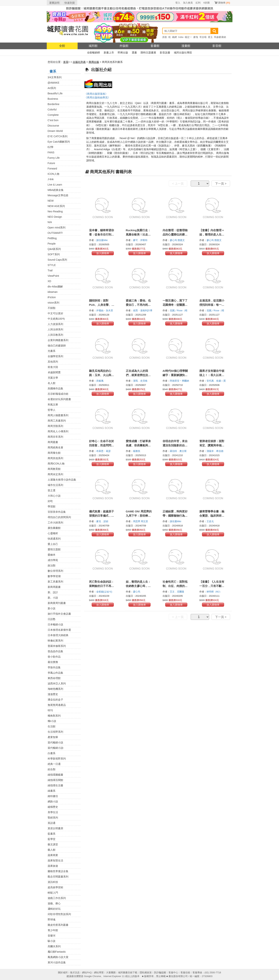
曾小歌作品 (54, 657)
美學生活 (53, 812)
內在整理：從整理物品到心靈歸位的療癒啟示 (175, 234)
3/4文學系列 (55, 77)
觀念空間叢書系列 (58, 877)
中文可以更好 (55, 313)
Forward (52, 169)
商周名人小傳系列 (58, 431)
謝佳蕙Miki (102, 240)
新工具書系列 (55, 582)
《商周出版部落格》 (96, 94)
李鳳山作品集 (55, 673)
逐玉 (210, 37)
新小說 (52, 608)
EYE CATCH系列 (58, 136)
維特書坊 (53, 796)
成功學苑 (53, 560)
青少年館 (53, 930)
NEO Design (55, 217)
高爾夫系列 (54, 946)
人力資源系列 (55, 324)
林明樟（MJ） (215, 592)
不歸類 (52, 308)
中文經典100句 (56, 319)
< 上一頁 (178, 184)
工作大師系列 (55, 523)
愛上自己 (53, 544)
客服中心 (173, 973)
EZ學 (51, 147)
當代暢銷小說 (55, 742)
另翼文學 (53, 378)
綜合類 (52, 769)
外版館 (124, 46)
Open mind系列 (57, 228)
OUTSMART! (55, 233)
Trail (50, 270)
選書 (134, 53)
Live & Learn (55, 185)
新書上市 (109, 53)
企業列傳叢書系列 (58, 340)
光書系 (52, 351)
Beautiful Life (55, 93)
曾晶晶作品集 (55, 651)
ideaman (53, 292)
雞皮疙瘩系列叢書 (58, 925)
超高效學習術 (55, 887)
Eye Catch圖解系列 (59, 142)
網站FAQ (87, 973)
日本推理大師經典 (58, 635)
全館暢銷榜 (93, 53)
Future (51, 163)
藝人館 (52, 850)
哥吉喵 (203, 37)
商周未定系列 (55, 474)
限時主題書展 (148, 53)
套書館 (155, 46)
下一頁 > (221, 184)
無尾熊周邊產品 (57, 705)
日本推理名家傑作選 (59, 630)
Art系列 (52, 88)
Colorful (52, 110)
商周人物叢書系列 (58, 415)
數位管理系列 (55, 571)
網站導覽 (99, 973)
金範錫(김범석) (104, 592)
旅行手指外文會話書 (59, 614)
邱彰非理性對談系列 (59, 914)
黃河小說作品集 (57, 962)
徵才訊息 (75, 973)
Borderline (54, 104)
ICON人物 (53, 174)
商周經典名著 (55, 447)
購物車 (224, 3)
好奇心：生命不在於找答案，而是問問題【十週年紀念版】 (102, 445)
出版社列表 (79, 62)
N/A (50, 222)
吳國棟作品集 (55, 388)
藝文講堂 (53, 844)
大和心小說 (54, 496)
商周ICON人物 (56, 464)
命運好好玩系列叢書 (59, 399)
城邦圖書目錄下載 (128, 973)
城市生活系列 (55, 485)
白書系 (52, 753)
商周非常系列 (55, 437)
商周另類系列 (55, 426)
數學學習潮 (54, 576)
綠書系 (52, 791)
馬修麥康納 (220, 37)
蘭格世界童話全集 (58, 871)
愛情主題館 (54, 549)
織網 (174, 37)
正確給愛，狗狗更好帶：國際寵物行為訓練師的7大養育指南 (175, 516)
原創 (165, 37)
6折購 (206, 3)
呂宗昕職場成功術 (58, 394)
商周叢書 (53, 442)
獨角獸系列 (54, 716)
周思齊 (137, 521)
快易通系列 (54, 539)
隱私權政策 (146, 973)
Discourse (53, 126)
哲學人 (52, 410)
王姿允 (211, 521)
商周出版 (94, 62)
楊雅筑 (137, 451)
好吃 (50, 501)
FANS (51, 152)
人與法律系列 (55, 329)
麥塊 (196, 37)
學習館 (52, 506)
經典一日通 (54, 764)
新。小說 (53, 598)
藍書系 (52, 834)
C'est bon (53, 120)
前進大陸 (53, 367)
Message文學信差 (58, 195)
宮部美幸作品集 (57, 512)
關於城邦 (63, 973)
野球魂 (52, 920)
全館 (62, 46)
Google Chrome (93, 976)
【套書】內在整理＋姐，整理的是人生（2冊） (213, 234)
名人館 (52, 383)
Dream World (55, 131)
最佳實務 (53, 662)
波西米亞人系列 (57, 683)
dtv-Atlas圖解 (55, 287)
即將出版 (123, 53)
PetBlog (52, 238)
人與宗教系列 (55, 335)
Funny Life (54, 158)
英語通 (52, 823)
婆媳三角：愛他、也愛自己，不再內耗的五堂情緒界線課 (138, 305)
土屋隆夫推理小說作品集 (62, 480)
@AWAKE (54, 83)
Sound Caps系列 (57, 260)
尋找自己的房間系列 (59, 517)
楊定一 (188, 37)
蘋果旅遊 (53, 866)
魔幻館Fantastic (57, 952)
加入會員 (188, 3)
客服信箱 (185, 973)
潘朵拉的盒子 (55, 700)
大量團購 (111, 973)
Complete (53, 115)
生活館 (52, 726)
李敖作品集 (54, 667)
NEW (51, 201)
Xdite (181, 37)
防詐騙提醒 (160, 973)
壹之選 (52, 490)
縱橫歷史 (53, 807)
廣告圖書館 (54, 528)
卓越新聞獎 (54, 372)
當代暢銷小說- (56, 748)
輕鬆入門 (53, 893)
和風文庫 (53, 405)
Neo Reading (55, 211)
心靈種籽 (53, 533)
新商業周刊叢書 (57, 603)
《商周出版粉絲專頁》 (97, 97)
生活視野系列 (55, 732)
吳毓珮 (100, 381)
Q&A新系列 (54, 249)
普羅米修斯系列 (57, 646)
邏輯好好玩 (54, 909)
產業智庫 (53, 737)
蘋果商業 (53, 855)
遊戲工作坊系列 (57, 898)
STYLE (52, 265)
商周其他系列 (55, 458)
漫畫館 (186, 46)
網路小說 (53, 801)
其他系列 (53, 362)
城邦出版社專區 (183, 53)
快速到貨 (70, 3)
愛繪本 (52, 555)
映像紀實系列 (55, 641)
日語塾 (52, 619)
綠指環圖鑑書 (55, 775)
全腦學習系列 (55, 356)
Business (53, 99)
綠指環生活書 (55, 785)
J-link (51, 179)
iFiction (52, 297)
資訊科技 (53, 882)
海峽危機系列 (55, 689)
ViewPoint (53, 276)
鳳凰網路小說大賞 (58, 957)
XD (49, 281)
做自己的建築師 (57, 346)
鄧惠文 (182, 240)
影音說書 (165, 53)
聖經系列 (53, 818)
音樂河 (52, 936)
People (52, 244)
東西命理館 (54, 678)
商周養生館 (54, 453)
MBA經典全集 (56, 190)
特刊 (50, 710)
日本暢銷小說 (55, 624)
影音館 (217, 46)
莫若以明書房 (55, 828)
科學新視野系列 (57, 759)
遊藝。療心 (54, 903)
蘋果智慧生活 (55, 861)
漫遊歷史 (53, 694)
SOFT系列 (54, 254)
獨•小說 (52, 721)
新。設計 (53, 592)
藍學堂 (52, 839)
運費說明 (54, 3)
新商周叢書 (54, 587)
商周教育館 (54, 469)
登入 (178, 3)
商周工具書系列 (57, 421)
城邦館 (93, 46)
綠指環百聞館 (55, 780)
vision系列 (54, 303)
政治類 (52, 565)
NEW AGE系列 (56, 206)
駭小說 (52, 941)
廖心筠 (174, 240)
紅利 (198, 3)
